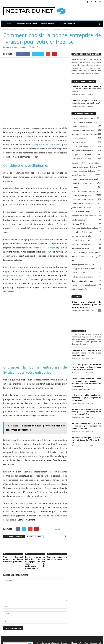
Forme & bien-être (79, 175)
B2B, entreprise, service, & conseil (14, 30)
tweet (58, 489)
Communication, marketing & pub (85, 179)
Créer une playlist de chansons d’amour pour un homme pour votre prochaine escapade (86, 367)
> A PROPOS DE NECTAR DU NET (26, 24)
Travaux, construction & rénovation (85, 163)
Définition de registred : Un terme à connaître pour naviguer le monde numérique (86, 426)
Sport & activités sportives (82, 195)
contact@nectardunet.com (14, 618)
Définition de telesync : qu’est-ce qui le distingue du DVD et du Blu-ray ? (86, 440)
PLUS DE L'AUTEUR (34, 497)
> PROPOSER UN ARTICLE (66, 24)
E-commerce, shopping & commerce (86, 191)
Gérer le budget (48, 227)
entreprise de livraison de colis (47, 123)
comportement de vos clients (17, 254)
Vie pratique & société (80, 126)
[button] (99, 24)
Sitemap (91, 638)
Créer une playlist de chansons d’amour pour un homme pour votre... (86, 305)
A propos (44, 638)
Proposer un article (64, 638)
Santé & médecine (79, 138)
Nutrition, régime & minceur (83, 281)
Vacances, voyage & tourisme (83, 130)
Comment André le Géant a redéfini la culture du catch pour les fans (86, 89)
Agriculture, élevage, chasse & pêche (86, 252)
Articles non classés (79, 289)
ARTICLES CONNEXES (14, 497)
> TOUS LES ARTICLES (47, 24)
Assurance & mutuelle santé (83, 204)
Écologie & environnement (82, 277)
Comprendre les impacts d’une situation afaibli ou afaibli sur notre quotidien (86, 353)
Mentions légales (79, 638)
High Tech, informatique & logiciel (85, 134)
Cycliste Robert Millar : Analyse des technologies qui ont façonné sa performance (86, 398)
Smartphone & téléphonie (82, 232)
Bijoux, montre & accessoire (83, 244)
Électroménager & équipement (84, 285)
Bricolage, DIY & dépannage (82, 224)
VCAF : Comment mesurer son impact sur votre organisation (13, 519)
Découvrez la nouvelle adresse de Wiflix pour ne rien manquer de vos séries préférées (86, 412)
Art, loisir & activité (79, 143)
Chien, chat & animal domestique (85, 228)
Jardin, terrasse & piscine (81, 208)
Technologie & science (80, 248)
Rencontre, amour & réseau (82, 200)
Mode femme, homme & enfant (84, 167)
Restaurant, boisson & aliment (83, 171)
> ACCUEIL (8, 24)
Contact (53, 638)
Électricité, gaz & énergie (81, 240)
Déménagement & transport (83, 265)
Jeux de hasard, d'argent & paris (84, 122)
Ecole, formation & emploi (82, 159)
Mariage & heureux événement (84, 216)
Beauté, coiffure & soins (81, 212)
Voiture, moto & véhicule (81, 147)
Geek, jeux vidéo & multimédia (83, 269)
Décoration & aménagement (83, 151)
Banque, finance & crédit (81, 155)
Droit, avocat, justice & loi (81, 236)
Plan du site (91, 641)
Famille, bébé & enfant (80, 220)
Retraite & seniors (78, 273)
